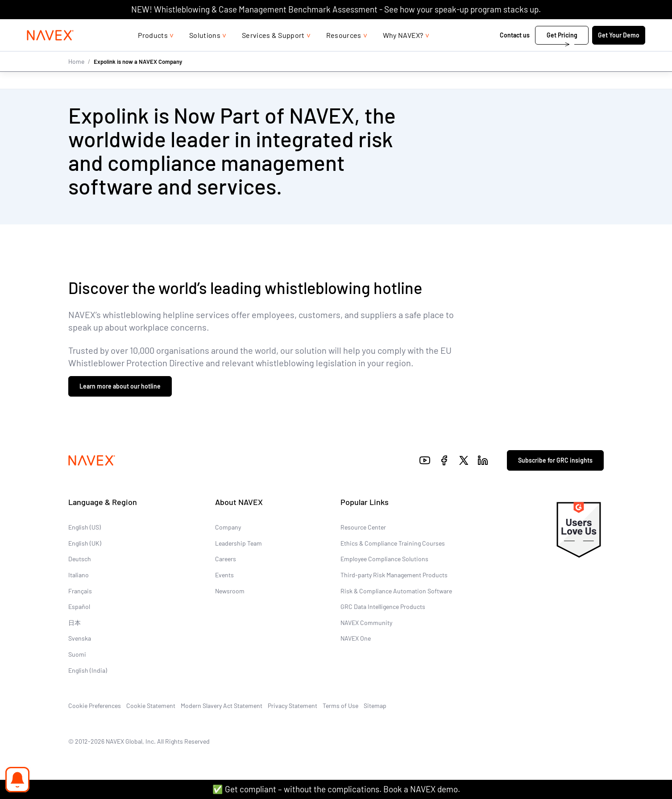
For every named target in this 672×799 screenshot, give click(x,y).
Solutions (205, 53)
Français (80, 590)
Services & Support (273, 53)
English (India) (88, 670)
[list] (601, 28)
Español (79, 606)
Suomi (77, 654)
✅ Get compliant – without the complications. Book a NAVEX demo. (336, 789)
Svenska (80, 638)
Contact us (500, 53)
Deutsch (80, 559)
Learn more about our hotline (120, 386)
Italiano (79, 575)
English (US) (85, 527)
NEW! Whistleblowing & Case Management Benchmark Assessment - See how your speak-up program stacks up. (336, 9)
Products (153, 53)
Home (76, 79)
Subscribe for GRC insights (555, 460)
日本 (75, 623)
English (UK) (85, 543)
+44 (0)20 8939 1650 (530, 28)
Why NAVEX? (403, 53)
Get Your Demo (604, 53)
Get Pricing (547, 53)
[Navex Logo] (65, 53)
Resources (344, 53)
